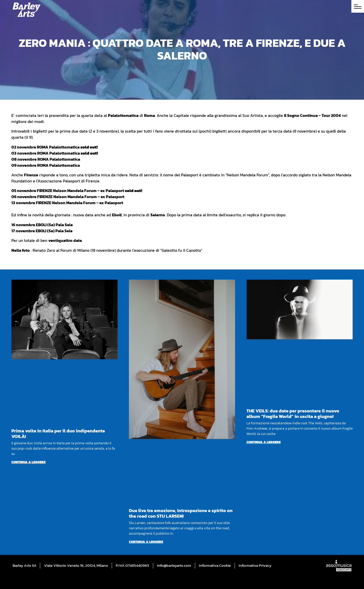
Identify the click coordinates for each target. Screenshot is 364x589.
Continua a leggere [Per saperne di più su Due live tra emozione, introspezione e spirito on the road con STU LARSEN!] (146, 542)
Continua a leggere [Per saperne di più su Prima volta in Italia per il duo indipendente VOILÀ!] (28, 462)
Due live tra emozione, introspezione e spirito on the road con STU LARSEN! (181, 513)
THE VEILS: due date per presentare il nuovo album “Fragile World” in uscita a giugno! (293, 414)
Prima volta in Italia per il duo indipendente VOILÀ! (58, 434)
